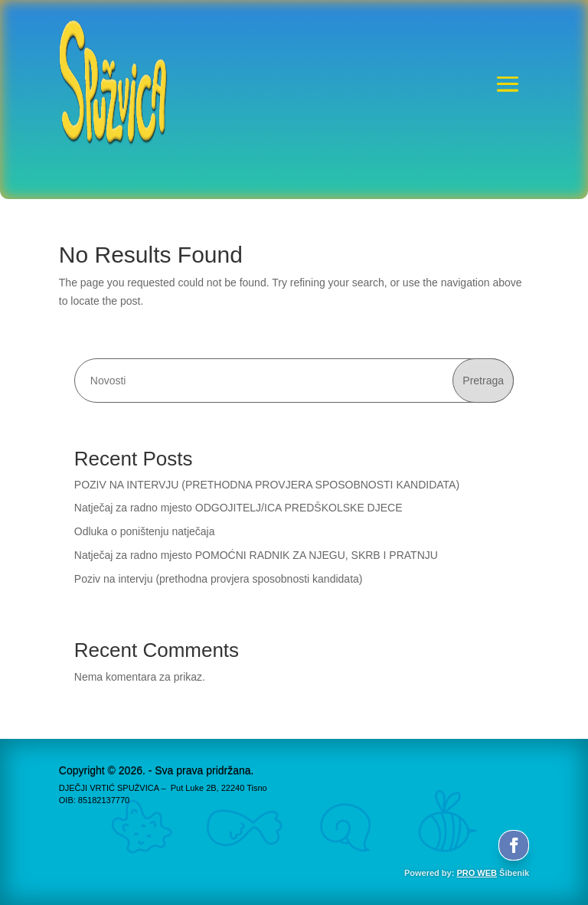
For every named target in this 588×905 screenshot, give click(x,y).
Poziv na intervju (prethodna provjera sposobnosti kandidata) (219, 579)
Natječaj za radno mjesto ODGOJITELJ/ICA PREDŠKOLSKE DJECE (238, 508)
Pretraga (483, 381)
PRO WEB (477, 873)
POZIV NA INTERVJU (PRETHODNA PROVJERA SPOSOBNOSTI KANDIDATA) (267, 485)
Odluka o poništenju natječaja (145, 531)
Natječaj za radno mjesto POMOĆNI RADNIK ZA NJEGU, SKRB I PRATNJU (256, 555)
